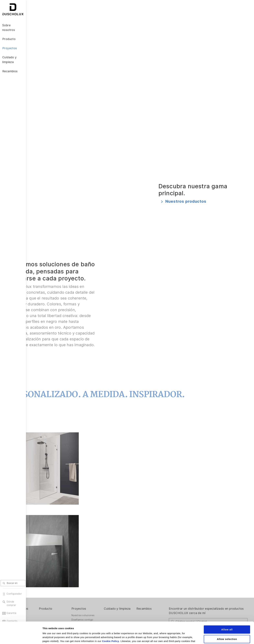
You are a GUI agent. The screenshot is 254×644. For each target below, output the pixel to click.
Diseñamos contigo (101, 598)
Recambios (156, 587)
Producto (68, 587)
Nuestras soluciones (102, 593)
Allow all (227, 608)
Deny (227, 627)
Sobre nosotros (43, 587)
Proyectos (98, 587)
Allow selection (227, 617)
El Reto (37, 598)
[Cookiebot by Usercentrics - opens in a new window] (21, 638)
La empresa (39, 593)
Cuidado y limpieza (127, 589)
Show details (170, 638)
